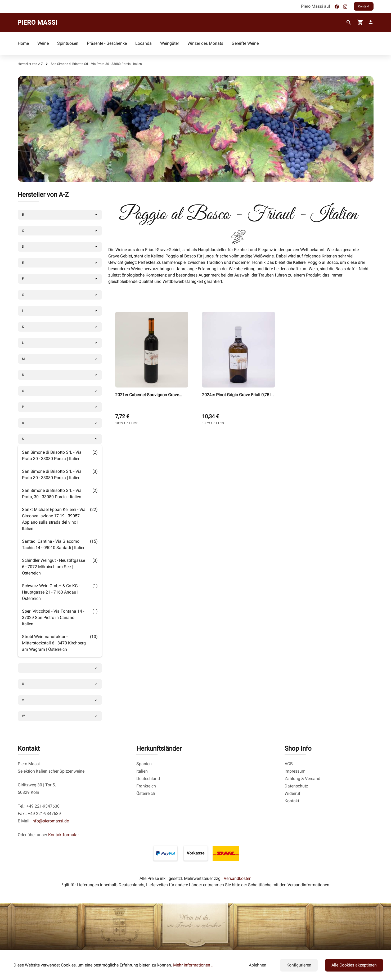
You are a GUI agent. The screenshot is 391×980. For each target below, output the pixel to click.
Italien (142, 771)
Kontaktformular (63, 835)
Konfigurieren (299, 965)
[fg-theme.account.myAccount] (370, 22)
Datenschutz (296, 786)
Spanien (144, 764)
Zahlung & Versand (302, 779)
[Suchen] (349, 23)
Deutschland (148, 779)
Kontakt (364, 6)
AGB (289, 764)
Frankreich (146, 786)
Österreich (146, 793)
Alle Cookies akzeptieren (354, 965)
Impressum (295, 771)
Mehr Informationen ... (194, 965)
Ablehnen (258, 965)
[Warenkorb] (360, 22)
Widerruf (293, 793)
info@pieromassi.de (50, 821)
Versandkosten (238, 878)
